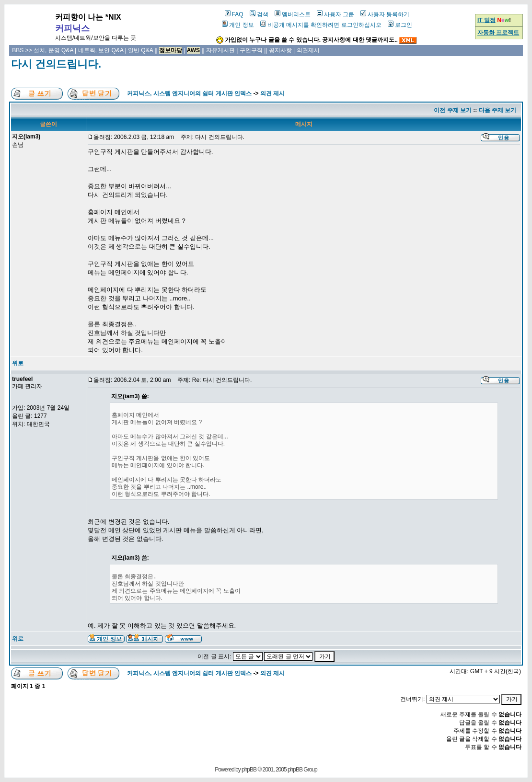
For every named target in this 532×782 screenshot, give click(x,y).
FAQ (234, 14)
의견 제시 (272, 93)
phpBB (249, 770)
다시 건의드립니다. (56, 64)
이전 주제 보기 (453, 110)
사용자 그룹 (335, 14)
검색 (259, 14)
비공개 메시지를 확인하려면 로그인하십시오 (321, 25)
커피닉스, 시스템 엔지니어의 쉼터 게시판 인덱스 (189, 93)
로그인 (400, 25)
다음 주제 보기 (498, 110)
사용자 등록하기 (385, 14)
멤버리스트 (293, 14)
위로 (18, 363)
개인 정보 (238, 25)
